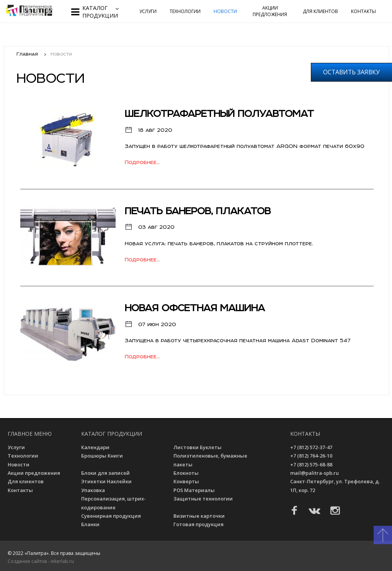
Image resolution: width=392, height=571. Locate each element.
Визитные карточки (200, 516)
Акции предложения (270, 11)
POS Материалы (195, 490)
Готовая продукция (199, 524)
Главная (27, 54)
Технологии (185, 11)
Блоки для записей (107, 473)
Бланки (91, 524)
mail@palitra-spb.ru (314, 473)
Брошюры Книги (103, 456)
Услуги (148, 11)
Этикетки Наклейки (108, 481)
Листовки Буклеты (198, 447)
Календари (96, 447)
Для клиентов (320, 11)
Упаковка (94, 490)
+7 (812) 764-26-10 (311, 456)
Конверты (187, 481)
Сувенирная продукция (112, 516)
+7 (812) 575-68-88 (311, 464)
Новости (225, 11)
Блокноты (187, 473)
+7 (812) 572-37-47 (311, 447)
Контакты (363, 11)
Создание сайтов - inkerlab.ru (41, 561)
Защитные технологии (204, 499)
